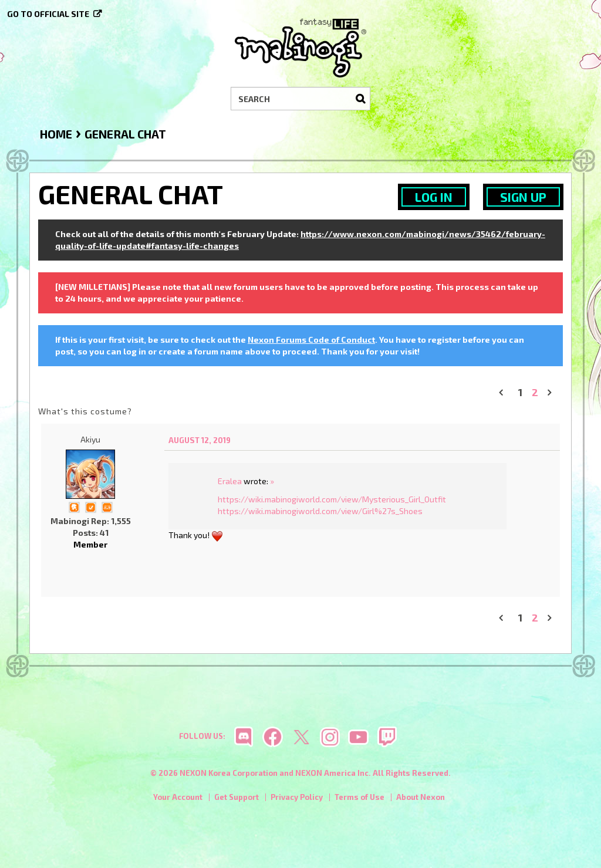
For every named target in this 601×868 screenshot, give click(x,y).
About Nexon (421, 797)
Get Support (237, 797)
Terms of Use (359, 797)
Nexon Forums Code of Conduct (311, 340)
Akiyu (90, 439)
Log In (434, 197)
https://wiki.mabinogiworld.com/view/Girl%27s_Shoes (320, 511)
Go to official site (48, 14)
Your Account (178, 797)
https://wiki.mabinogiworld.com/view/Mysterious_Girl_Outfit (332, 499)
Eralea (230, 481)
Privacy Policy (297, 797)
